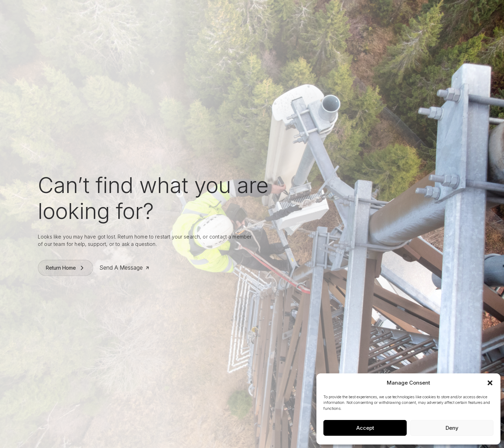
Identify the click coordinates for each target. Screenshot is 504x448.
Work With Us (256, 12)
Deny (452, 428)
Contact (328, 12)
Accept (365, 428)
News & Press (296, 12)
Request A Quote (429, 12)
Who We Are (182, 12)
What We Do (219, 12)
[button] (490, 383)
